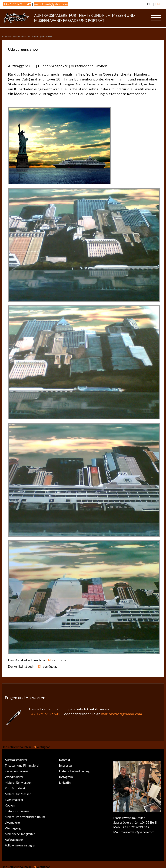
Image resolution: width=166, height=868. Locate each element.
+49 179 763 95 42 (17, 4)
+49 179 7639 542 (45, 714)
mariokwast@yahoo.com (51, 4)
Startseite (7, 36)
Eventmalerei (22, 36)
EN (158, 4)
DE (149, 4)
